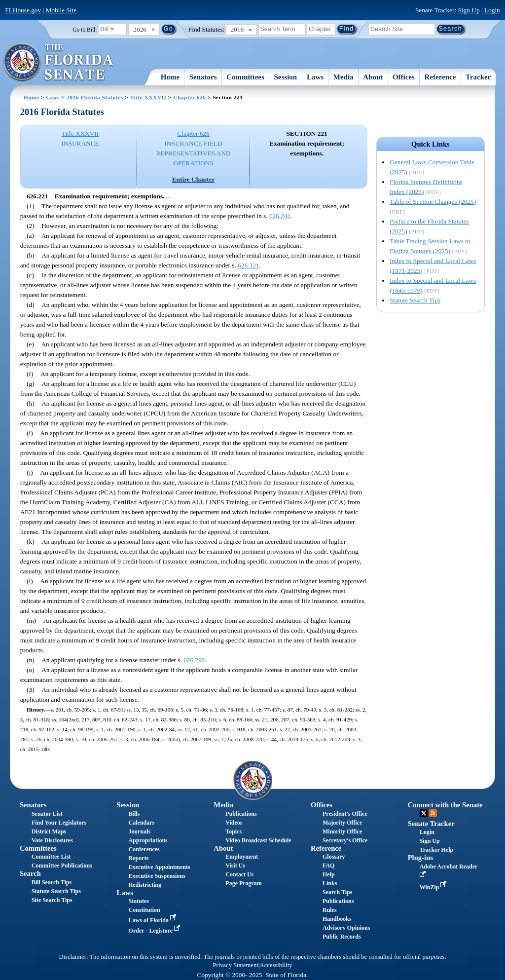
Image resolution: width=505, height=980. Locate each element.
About (373, 77)
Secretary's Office (345, 840)
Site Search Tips (52, 900)
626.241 (280, 216)
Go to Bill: (85, 30)
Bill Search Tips (52, 882)
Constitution (144, 910)
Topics (234, 831)
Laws (315, 77)
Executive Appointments (160, 867)
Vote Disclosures (52, 840)
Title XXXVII (148, 97)
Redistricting (145, 885)
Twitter (424, 813)
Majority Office (342, 823)
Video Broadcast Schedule (258, 840)
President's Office (345, 814)
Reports (139, 858)
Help (329, 874)
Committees (245, 77)
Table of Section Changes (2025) (433, 202)
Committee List (51, 857)
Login (492, 10)
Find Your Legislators (59, 823)
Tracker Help (437, 850)
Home (170, 77)
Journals (140, 831)
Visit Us (235, 866)
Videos (234, 823)
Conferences (144, 849)
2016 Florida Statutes (95, 97)
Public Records (342, 937)
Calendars (142, 823)
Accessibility (276, 965)
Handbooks (337, 919)
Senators (203, 77)
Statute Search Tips (415, 300)
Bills (134, 814)
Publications (241, 814)
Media (343, 77)
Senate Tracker (431, 824)
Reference (440, 77)
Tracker (478, 77)
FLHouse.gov (23, 10)
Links (330, 883)
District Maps (49, 831)
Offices (404, 77)
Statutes (139, 901)
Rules (330, 910)
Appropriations (148, 840)
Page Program (243, 883)
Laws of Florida (153, 920)
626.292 (194, 660)
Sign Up (469, 10)
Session (286, 77)
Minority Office (342, 831)
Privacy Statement (235, 965)
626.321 (248, 265)
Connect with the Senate (445, 805)
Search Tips (337, 892)
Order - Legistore (156, 931)
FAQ (328, 866)
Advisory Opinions (346, 928)
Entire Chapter (194, 179)
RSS (433, 813)
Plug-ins (420, 858)
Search (30, 873)
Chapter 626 (189, 97)
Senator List (47, 814)
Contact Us (239, 874)
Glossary (334, 857)
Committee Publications (62, 866)
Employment (242, 857)
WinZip (434, 887)
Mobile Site (61, 10)
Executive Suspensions (157, 876)
